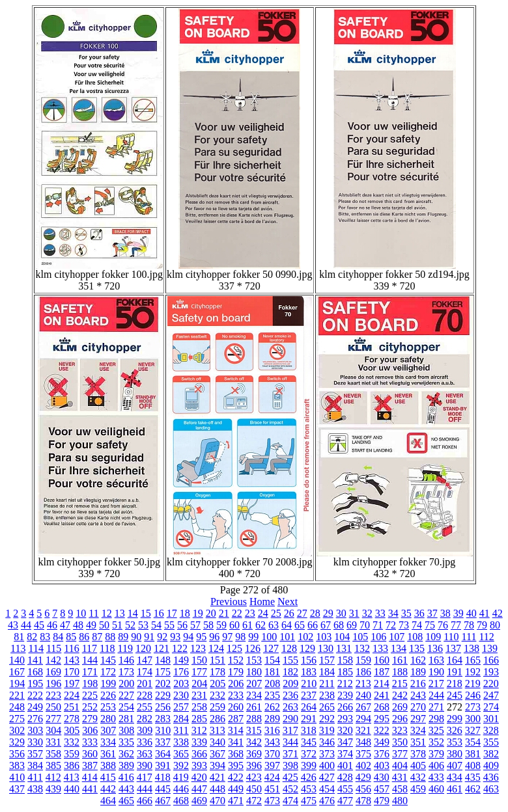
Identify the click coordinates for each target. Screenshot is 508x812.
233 (236, 695)
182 (290, 672)
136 (435, 648)
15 (146, 613)
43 (13, 625)
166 (491, 660)
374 (345, 754)
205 (218, 683)
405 (418, 765)
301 (491, 719)
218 (455, 683)
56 (182, 625)
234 (254, 695)
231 (199, 695)
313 (218, 730)
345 (309, 742)
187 (382, 672)
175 (163, 672)
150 (199, 660)
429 (363, 777)
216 (418, 683)
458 (400, 789)
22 (237, 613)
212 (345, 683)
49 (91, 625)
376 (382, 754)
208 (272, 683)
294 (363, 719)
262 (272, 707)
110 (451, 637)
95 (201, 637)
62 (261, 625)
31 (354, 613)
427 (327, 777)
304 (53, 730)
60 (234, 625)
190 (436, 672)
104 (342, 637)
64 (287, 625)
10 (81, 613)
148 (163, 660)
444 (145, 789)
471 (236, 801)
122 (180, 648)
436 (491, 777)
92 (162, 637)
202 (163, 683)
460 (436, 789)
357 (35, 754)
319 (327, 730)
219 (473, 683)
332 (72, 742)
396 (254, 765)
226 (108, 695)
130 (326, 648)
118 (107, 648)
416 (126, 777)
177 (199, 672)
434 (455, 777)
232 (218, 695)
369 (254, 754)
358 (53, 754)
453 (309, 789)
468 (181, 801)
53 (143, 625)
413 (72, 777)
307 (108, 730)
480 (400, 801)
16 (159, 613)
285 (199, 719)
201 (145, 683)
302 (17, 730)
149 (181, 660)
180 (254, 672)
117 (90, 648)
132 (362, 648)
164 (455, 660)
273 (473, 707)
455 (345, 789)
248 (17, 707)
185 (345, 672)
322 (382, 730)
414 (90, 777)
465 (126, 801)
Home (262, 602)
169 (53, 672)
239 (345, 695)
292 (327, 719)
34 (393, 613)
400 (327, 765)
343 (272, 742)
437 (17, 789)
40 (472, 613)
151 (218, 660)
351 (418, 742)
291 (309, 719)
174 (145, 672)
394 (218, 765)
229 (163, 695)
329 (17, 742)
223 (53, 695)
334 (108, 742)
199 (108, 683)
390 (145, 765)
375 (363, 754)
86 (84, 637)
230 (181, 695)
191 (455, 672)
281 (126, 719)
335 (126, 742)
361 (108, 754)
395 (236, 765)
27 (302, 613)
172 (108, 672)
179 (236, 672)
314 (236, 730)
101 (287, 637)
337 (163, 742)
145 (108, 660)
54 (156, 625)
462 (473, 789)
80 (495, 625)
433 (436, 777)
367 (218, 754)
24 (263, 613)
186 (363, 672)
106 (378, 637)
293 (345, 719)
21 (224, 613)
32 (367, 613)
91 (149, 637)
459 (418, 789)
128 (289, 648)
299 (455, 719)
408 (473, 765)
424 (272, 777)
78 (469, 625)
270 (418, 707)
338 (181, 742)
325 (436, 730)
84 (58, 637)
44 (26, 625)
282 (145, 719)
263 (290, 707)
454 (327, 789)
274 (491, 707)
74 (417, 625)
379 (436, 754)
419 (181, 777)
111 (469, 637)
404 (400, 765)
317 (290, 730)
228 (145, 695)
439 (53, 789)
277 (53, 719)
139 (490, 648)
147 (145, 660)
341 (236, 742)
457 (382, 789)
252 (90, 707)
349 (382, 742)
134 (399, 648)
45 (39, 625)
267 (363, 707)
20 (211, 613)
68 (339, 625)
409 (491, 765)
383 (17, 765)
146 (126, 660)
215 (400, 683)
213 (363, 683)
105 (360, 637)
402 (363, 765)
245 (455, 695)
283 (163, 719)
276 (35, 719)
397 (272, 765)
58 (208, 625)
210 (309, 683)
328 (491, 730)
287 (236, 719)
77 (456, 625)
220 (491, 683)
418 (163, 777)
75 (430, 625)
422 (236, 777)
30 (341, 613)
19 (198, 613)
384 (35, 765)
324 (418, 730)
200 (126, 683)
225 (90, 695)
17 (172, 613)
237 (309, 695)
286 (218, 719)
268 (382, 707)
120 (143, 648)
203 (181, 683)
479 (382, 801)
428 (345, 777)
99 (253, 637)
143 (72, 660)
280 (108, 719)
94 (188, 637)
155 (290, 660)
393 (199, 765)
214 (382, 683)
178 (218, 672)
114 (35, 648)
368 (236, 754)
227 (126, 695)
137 (453, 648)
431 (400, 777)
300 (473, 719)
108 (415, 637)
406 (436, 765)
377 (400, 754)
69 (352, 625)
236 (290, 695)
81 (19, 637)
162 (418, 660)
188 (400, 672)
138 (472, 648)
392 (181, 765)
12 (107, 613)
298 (436, 719)
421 (218, 777)
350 (400, 742)
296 (400, 719)
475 (309, 801)
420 (199, 777)
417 (145, 777)
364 (163, 754)
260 (236, 707)
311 (181, 730)
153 (254, 660)
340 (218, 742)
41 (485, 613)
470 (218, 801)
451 (272, 789)
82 (32, 637)
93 (175, 637)
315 (254, 730)
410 (17, 777)
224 (72, 695)
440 (72, 789)
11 (93, 613)
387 (90, 765)
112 (486, 637)
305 (72, 730)
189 (418, 672)
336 (145, 742)
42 (498, 613)
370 (272, 754)
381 (473, 754)
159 (363, 660)
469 (199, 801)
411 (35, 777)
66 (313, 625)
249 (35, 707)
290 (290, 719)
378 (418, 754)
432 (418, 777)
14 (133, 613)
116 (71, 648)
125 (234, 648)
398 (290, 765)
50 (104, 625)
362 (126, 754)
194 (17, 683)
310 (163, 730)
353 (455, 742)
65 (300, 625)
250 (53, 707)
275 (17, 719)
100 (269, 637)
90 (136, 637)
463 (491, 789)
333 (90, 742)
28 (315, 613)
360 (90, 754)
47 (65, 625)
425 (290, 777)
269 (400, 707)
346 (327, 742)
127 (271, 648)
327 (473, 730)
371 (290, 754)
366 (199, 754)
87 (97, 637)
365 (181, 754)
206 (236, 683)
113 (18, 648)
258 (199, 707)
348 (363, 742)
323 (400, 730)
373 (327, 754)
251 (72, 707)
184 (327, 672)
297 (418, 719)
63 (274, 625)
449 (236, 789)
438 (35, 789)
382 (491, 754)
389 (126, 765)
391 (163, 765)
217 (436, 683)
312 (199, 730)
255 (145, 707)
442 (108, 789)
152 (236, 660)
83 (45, 637)
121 (162, 648)
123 (198, 648)
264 (309, 707)
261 (254, 707)
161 (400, 660)
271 (436, 707)
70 (365, 625)
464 (108, 801)
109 (433, 637)
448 (218, 789)
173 (126, 672)
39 (459, 613)
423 (254, 777)
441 (90, 789)
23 (250, 613)
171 (90, 672)
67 (326, 625)
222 (35, 695)
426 (309, 777)
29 (328, 613)
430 (382, 777)
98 (240, 637)
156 (309, 660)
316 (272, 730)
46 (52, 625)
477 (345, 801)
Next (288, 602)
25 (276, 613)
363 (145, 754)
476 (327, 801)
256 (163, 707)
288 (254, 719)
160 (382, 660)
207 (254, 683)
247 (491, 695)
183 (309, 672)
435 (473, 777)
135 (417, 648)
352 (436, 742)
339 (199, 742)
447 (199, 789)
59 (221, 625)
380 (455, 754)
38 (445, 613)
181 (272, 672)
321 (363, 730)
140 (17, 660)
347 (345, 742)
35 (406, 613)
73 (404, 625)
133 (380, 648)
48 (78, 625)
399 (309, 765)
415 (108, 777)
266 (345, 707)
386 (72, 765)
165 (473, 660)
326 (455, 730)
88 (110, 637)
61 (247, 625)
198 (90, 683)
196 (53, 683)
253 (108, 707)
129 (307, 648)
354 (473, 742)
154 (272, 660)
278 (72, 719)
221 (17, 695)
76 (443, 625)
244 (436, 695)
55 (169, 625)
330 (35, 742)
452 (290, 789)
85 (71, 637)
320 (345, 730)
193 (491, 672)
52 (130, 625)
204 (199, 683)
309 (145, 730)
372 (309, 754)
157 (327, 660)
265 (327, 707)
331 (53, 742)
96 (214, 637)
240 (363, 695)
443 (126, 789)
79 (482, 625)
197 (72, 683)
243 (418, 695)
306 (90, 730)
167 (17, 672)
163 (436, 660)
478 (363, 801)
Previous (229, 602)
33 (380, 613)
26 (289, 613)
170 (72, 672)
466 (145, 801)
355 (491, 742)
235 (272, 695)
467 (163, 801)
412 (53, 777)
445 (163, 789)
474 (290, 801)
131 (344, 648)
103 (324, 637)
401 (345, 765)
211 (327, 683)
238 (327, 695)
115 (54, 648)
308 (126, 730)
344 (290, 742)
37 (432, 613)
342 (254, 742)
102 (305, 637)
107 (397, 637)
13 (120, 613)
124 (216, 648)
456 (363, 789)
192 (473, 672)
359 (72, 754)
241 (382, 695)
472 (254, 801)
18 (185, 613)
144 (90, 660)
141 (35, 660)
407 (455, 765)
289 (272, 719)
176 (181, 672)
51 (117, 625)
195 (35, 683)
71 (378, 625)
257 (181, 707)
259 (218, 707)
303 (35, 730)
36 (419, 613)
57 (195, 625)
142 (53, 660)
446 (181, 789)
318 (309, 730)
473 (272, 801)
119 (125, 648)
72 (391, 625)
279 (90, 719)
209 (290, 683)
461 (455, 789)
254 (126, 707)
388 (108, 765)
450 (254, 789)
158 (345, 660)
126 (253, 648)
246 (473, 695)
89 (123, 637)
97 (227, 637)
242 (400, 695)
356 (17, 754)
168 (35, 672)
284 (181, 719)
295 (382, 719)
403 (382, 765)
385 (53, 765)
